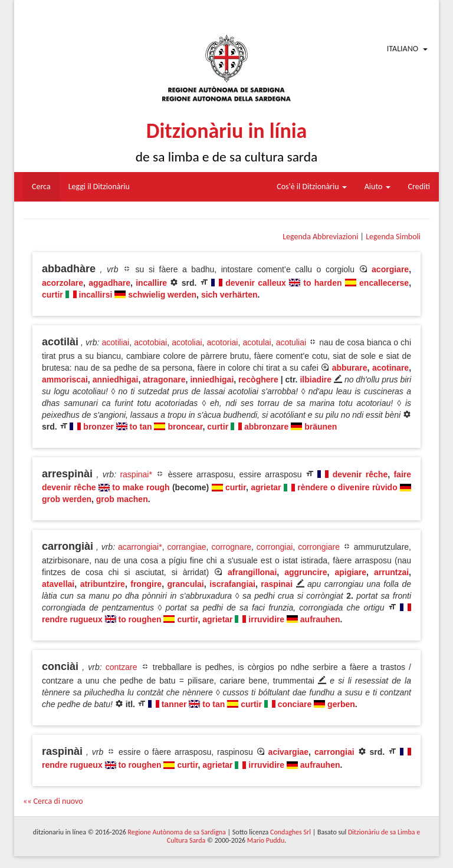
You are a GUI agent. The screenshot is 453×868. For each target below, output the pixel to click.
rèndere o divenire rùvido (347, 487)
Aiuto (377, 187)
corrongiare (319, 547)
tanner (174, 704)
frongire (146, 584)
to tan (140, 427)
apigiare (350, 572)
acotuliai (291, 342)
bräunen (321, 427)
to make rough (141, 487)
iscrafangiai (232, 584)
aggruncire (306, 572)
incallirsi (96, 295)
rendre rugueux (72, 619)
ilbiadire (316, 379)
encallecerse (384, 283)
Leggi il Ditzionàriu (99, 187)
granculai (186, 584)
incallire (151, 283)
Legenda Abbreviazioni (320, 237)
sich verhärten (229, 295)
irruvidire (266, 619)
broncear (185, 427)
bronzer (98, 427)
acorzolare (63, 283)
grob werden (67, 499)
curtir (52, 295)
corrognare (231, 547)
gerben (341, 704)
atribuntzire (103, 584)
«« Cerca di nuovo (53, 801)
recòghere (258, 379)
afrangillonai (252, 572)
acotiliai (116, 342)
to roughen (139, 619)
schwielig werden (162, 295)
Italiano (403, 49)
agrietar (266, 487)
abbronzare (266, 427)
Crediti (419, 187)
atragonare (164, 379)
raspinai (277, 584)
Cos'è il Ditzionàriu (311, 187)
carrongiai (334, 752)
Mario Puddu (266, 840)
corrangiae (186, 547)
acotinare (390, 368)
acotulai (257, 342)
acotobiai (150, 342)
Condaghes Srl (290, 832)
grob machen (122, 499)
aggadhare (109, 283)
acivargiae (289, 752)
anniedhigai (116, 379)
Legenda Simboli (393, 237)
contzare (122, 667)
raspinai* (136, 474)
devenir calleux (256, 283)
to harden (322, 283)
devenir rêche (360, 474)
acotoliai (187, 342)
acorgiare (390, 269)
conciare (295, 704)
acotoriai (223, 342)
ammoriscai (65, 379)
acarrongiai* (140, 547)
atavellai (58, 584)
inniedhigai (212, 379)
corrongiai (275, 547)
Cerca (41, 187)
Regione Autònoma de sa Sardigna (177, 832)
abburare (350, 368)
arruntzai (391, 572)
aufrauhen (320, 619)
